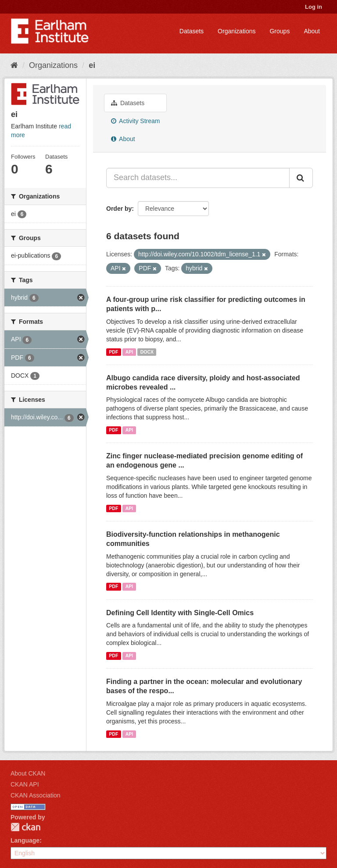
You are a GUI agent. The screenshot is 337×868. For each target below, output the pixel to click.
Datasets (192, 31)
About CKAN (28, 773)
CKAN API (25, 784)
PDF (113, 352)
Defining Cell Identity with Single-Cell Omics (180, 613)
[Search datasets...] (198, 178)
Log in (314, 7)
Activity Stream (135, 121)
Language (25, 840)
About (312, 31)
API (129, 352)
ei (92, 65)
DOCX (147, 352)
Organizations (237, 31)
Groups (280, 31)
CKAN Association (36, 795)
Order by (119, 209)
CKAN (25, 827)
